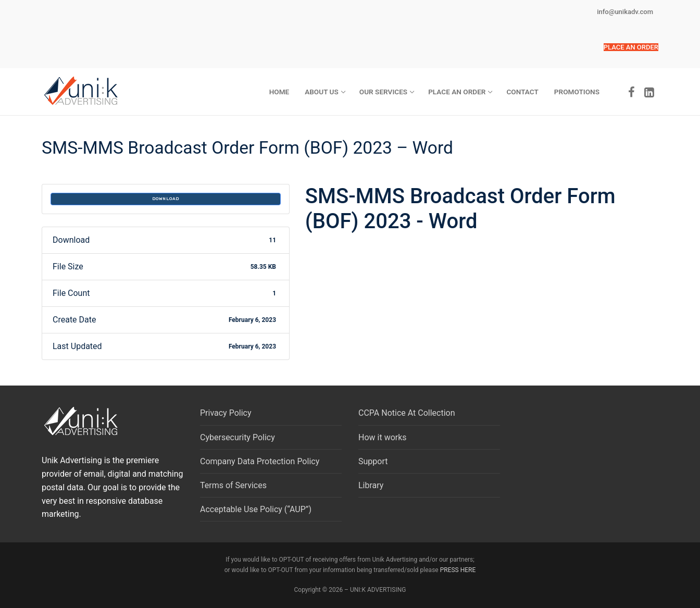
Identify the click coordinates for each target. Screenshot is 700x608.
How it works (383, 437)
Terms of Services (233, 485)
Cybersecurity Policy (238, 437)
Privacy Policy (226, 413)
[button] (631, 47)
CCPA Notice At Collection (407, 413)
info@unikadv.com (625, 12)
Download (166, 199)
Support (373, 461)
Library (371, 485)
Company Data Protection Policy (260, 461)
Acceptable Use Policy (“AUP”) (256, 509)
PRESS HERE (458, 570)
